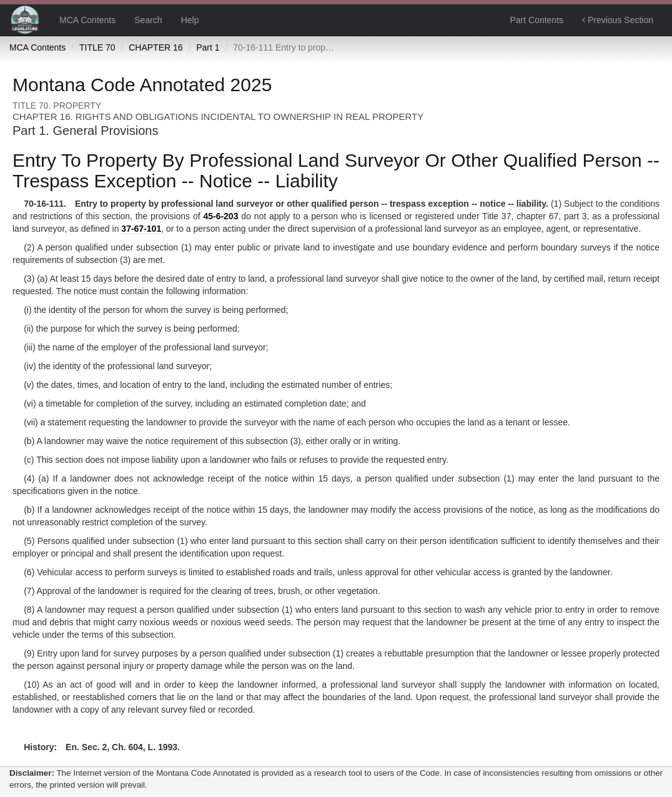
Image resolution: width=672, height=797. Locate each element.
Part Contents (536, 20)
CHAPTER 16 (156, 47)
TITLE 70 (97, 47)
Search (148, 20)
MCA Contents (87, 20)
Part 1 (208, 47)
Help (190, 20)
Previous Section (618, 20)
